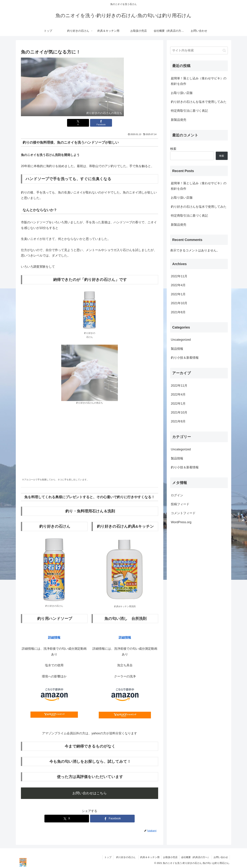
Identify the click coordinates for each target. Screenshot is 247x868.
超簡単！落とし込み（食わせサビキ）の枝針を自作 (199, 81)
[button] (224, 50)
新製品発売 (179, 120)
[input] (199, 50)
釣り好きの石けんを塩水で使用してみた (199, 102)
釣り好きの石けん (127, 857)
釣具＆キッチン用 (150, 857)
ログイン (177, 495)
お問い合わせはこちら (90, 793)
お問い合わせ (221, 857)
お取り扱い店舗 (182, 93)
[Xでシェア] (78, 123)
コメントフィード (183, 513)
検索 (173, 149)
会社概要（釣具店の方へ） (196, 857)
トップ (108, 857)
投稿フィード (180, 504)
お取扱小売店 (170, 857)
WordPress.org (181, 522)
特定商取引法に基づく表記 (189, 111)
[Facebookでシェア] (101, 123)
